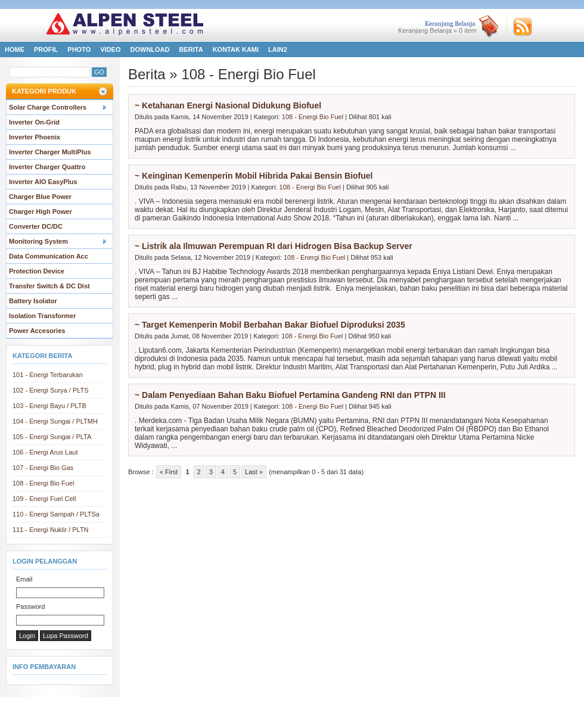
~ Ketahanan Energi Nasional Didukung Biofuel (228, 105)
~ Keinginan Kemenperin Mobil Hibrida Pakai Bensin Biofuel (254, 176)
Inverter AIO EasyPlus (43, 182)
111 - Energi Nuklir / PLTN (51, 530)
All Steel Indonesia (274, 718)
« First (169, 472)
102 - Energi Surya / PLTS (51, 390)
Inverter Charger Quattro (47, 167)
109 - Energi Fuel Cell (44, 499)
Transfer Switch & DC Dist (49, 286)
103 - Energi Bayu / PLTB (49, 406)
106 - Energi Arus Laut (45, 452)
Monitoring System (38, 241)
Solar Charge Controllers (48, 107)
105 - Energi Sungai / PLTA (52, 437)
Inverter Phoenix (35, 137)
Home (15, 49)
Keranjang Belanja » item (437, 30)
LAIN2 (278, 49)
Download (150, 49)
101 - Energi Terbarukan (48, 375)
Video (110, 49)
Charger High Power (41, 211)
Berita (191, 49)
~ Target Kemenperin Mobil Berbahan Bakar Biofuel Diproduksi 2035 (270, 325)
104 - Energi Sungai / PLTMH (55, 421)
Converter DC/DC (36, 226)
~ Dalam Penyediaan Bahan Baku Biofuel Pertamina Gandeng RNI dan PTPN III (290, 395)
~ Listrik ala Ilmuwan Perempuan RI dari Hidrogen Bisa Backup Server (274, 246)
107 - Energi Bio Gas (43, 468)
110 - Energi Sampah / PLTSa (56, 514)
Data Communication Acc (49, 256)
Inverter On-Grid (34, 122)
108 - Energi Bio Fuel (43, 483)
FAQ (347, 705)
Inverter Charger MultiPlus (50, 152)
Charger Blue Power (40, 197)
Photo (79, 49)
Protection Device (37, 271)
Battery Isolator (33, 301)
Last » (254, 472)
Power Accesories (37, 331)
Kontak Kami (236, 49)
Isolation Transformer (42, 316)
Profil (46, 49)
